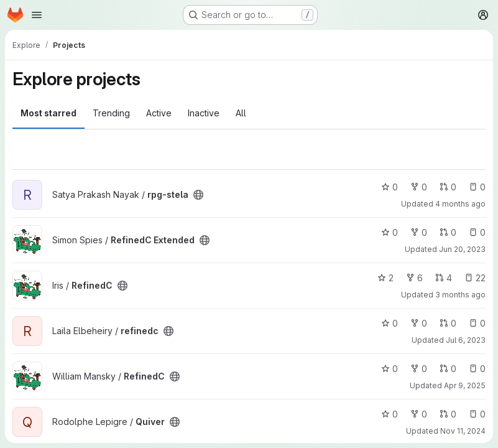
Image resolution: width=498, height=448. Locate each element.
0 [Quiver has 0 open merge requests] (448, 414)
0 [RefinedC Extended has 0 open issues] (477, 232)
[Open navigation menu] (37, 15)
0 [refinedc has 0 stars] (390, 323)
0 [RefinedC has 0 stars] (390, 369)
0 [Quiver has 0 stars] (390, 414)
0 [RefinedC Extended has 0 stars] (390, 232)
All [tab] (241, 113)
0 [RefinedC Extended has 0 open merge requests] (448, 232)
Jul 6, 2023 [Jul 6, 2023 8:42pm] (466, 340)
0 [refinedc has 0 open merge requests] (448, 323)
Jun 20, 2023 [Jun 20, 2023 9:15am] (462, 249)
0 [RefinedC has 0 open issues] (477, 369)
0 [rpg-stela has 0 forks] (419, 187)
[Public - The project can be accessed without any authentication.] (198, 195)
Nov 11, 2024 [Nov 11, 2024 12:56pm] (463, 431)
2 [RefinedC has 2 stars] (385, 278)
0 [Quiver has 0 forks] (419, 414)
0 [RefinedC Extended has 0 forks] (419, 232)
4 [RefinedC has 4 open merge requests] (444, 278)
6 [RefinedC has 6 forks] (414, 278)
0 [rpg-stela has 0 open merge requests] (448, 187)
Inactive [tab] (204, 113)
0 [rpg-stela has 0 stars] (390, 187)
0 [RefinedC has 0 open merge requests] (448, 369)
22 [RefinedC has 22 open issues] (475, 278)
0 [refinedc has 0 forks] (419, 323)
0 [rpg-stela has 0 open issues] (477, 187)
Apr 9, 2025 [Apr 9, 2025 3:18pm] (465, 385)
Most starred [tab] (48, 113)
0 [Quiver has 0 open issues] (477, 414)
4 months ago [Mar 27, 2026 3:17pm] (460, 204)
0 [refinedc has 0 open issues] (477, 323)
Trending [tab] (111, 113)
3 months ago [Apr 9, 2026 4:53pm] (460, 295)
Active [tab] (159, 113)
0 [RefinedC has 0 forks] (419, 369)
